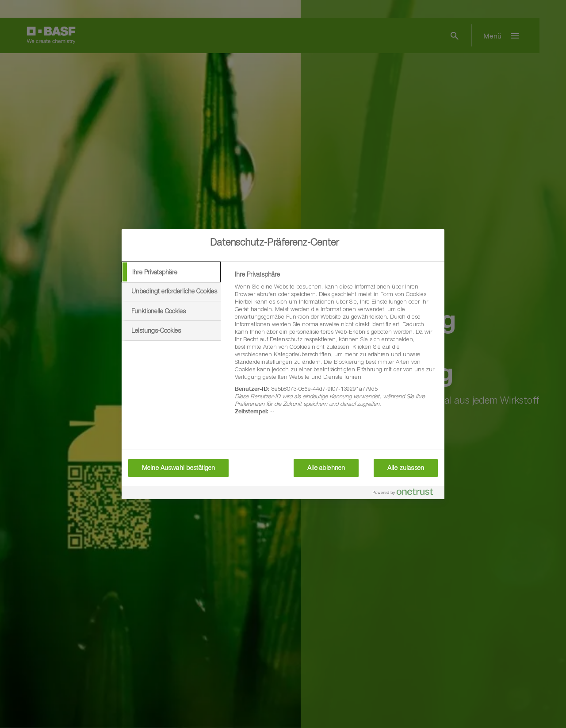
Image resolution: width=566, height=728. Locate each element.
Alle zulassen (406, 468)
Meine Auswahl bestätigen (178, 468)
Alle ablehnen (326, 468)
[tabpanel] (336, 348)
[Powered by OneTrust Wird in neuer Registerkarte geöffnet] (406, 494)
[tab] (171, 272)
